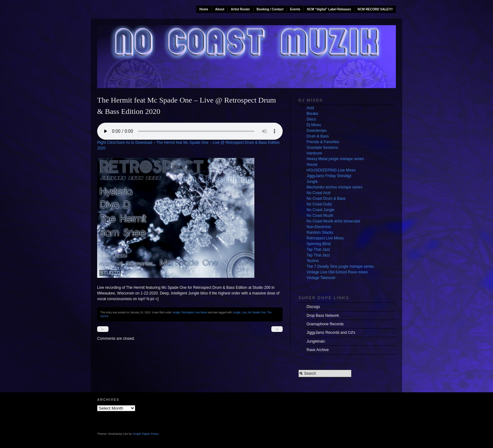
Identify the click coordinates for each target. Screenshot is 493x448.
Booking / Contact (270, 9)
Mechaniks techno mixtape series (334, 187)
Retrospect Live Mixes (194, 312)
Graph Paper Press (146, 434)
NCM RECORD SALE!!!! (375, 9)
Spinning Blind (319, 244)
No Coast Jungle (321, 210)
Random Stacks (320, 232)
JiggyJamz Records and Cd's (331, 333)
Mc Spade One (257, 312)
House (312, 165)
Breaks (312, 114)
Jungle (176, 312)
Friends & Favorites (323, 142)
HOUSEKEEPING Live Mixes (331, 170)
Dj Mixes (314, 125)
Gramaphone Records (325, 324)
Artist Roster (240, 9)
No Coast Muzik (320, 216)
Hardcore (314, 153)
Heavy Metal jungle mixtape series (335, 159)
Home (204, 9)
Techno (313, 261)
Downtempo (317, 131)
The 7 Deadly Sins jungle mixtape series (340, 266)
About (220, 9)
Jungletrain (316, 341)
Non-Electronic (319, 227)
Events (295, 9)
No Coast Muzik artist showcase (333, 221)
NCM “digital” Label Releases (329, 9)
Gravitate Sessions (322, 148)
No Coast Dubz (319, 204)
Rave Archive (318, 350)
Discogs (313, 307)
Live (244, 312)
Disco (311, 119)
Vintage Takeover (321, 278)
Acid (310, 108)
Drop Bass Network (323, 316)
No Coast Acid (319, 193)
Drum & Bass (318, 136)
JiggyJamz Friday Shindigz (329, 176)
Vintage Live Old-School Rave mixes (337, 272)
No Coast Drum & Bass (326, 199)
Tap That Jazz (318, 249)
